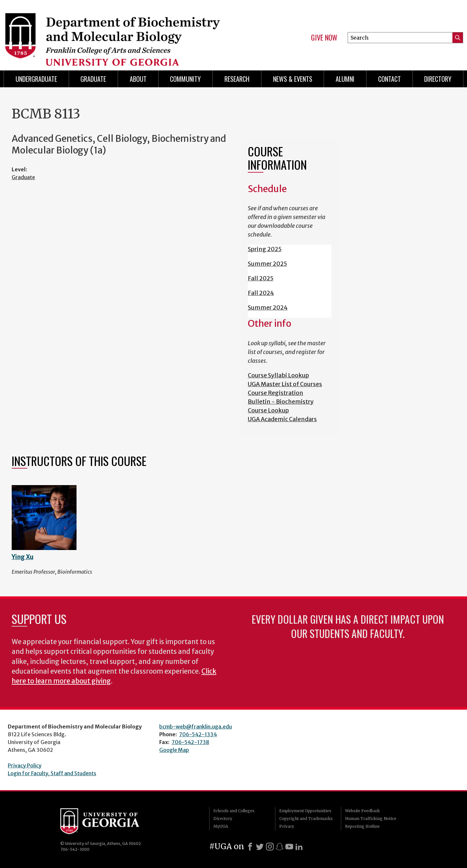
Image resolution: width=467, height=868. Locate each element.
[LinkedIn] (299, 847)
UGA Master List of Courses (285, 384)
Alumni (345, 79)
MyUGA (221, 826)
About (138, 79)
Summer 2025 (267, 264)
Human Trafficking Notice (371, 819)
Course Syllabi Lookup (278, 375)
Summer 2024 (268, 307)
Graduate (93, 79)
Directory (438, 79)
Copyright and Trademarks (306, 819)
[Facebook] (250, 847)
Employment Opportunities (305, 811)
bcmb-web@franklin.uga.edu (196, 727)
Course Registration (275, 393)
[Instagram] (270, 847)
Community (185, 79)
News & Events (293, 79)
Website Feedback (362, 811)
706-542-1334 (198, 734)
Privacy (287, 826)
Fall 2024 (261, 293)
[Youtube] (289, 847)
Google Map (174, 750)
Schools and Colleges (234, 811)
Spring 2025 (265, 249)
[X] (260, 847)
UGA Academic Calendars (282, 419)
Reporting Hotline (362, 826)
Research (237, 79)
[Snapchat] (280, 847)
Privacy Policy (25, 765)
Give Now (324, 38)
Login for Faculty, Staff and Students (52, 773)
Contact (389, 79)
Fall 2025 (261, 278)
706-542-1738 (190, 742)
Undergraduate (36, 79)
